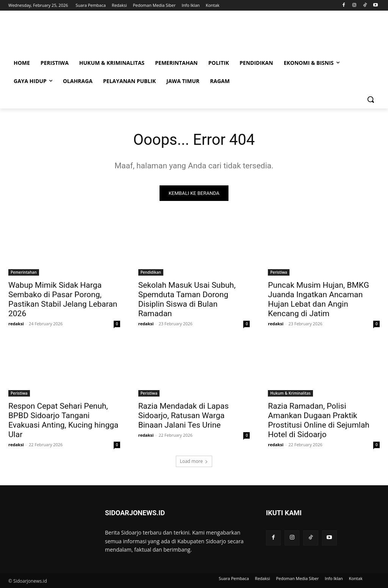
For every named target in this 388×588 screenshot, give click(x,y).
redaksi (16, 324)
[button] (371, 99)
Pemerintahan (24, 272)
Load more (194, 461)
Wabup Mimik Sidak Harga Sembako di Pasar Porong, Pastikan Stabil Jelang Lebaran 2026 (63, 299)
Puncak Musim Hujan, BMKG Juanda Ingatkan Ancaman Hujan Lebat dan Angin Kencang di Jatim (318, 299)
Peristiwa (279, 272)
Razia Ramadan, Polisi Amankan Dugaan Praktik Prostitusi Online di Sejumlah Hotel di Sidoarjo (319, 420)
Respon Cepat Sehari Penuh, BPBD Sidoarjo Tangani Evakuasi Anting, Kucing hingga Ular (63, 420)
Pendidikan (151, 272)
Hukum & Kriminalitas (290, 393)
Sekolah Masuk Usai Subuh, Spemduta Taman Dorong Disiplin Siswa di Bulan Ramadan (187, 299)
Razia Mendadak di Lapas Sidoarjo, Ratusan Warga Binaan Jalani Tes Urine (184, 416)
